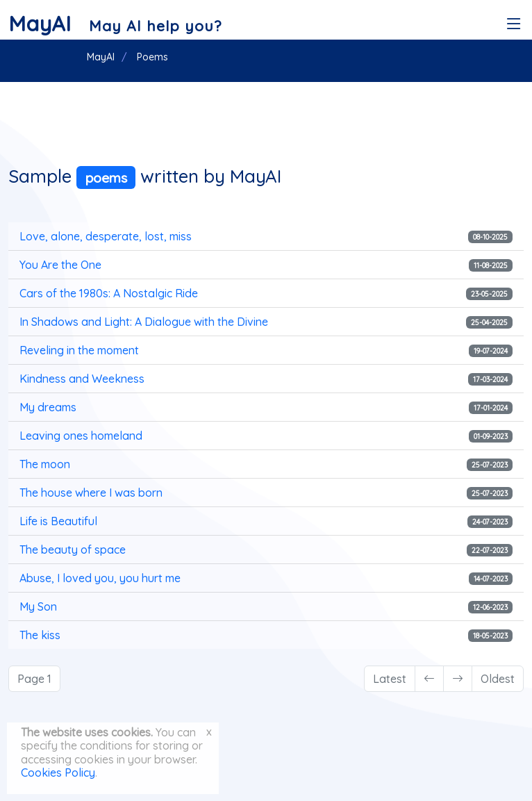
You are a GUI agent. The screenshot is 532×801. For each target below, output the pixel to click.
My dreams (48, 407)
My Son (38, 606)
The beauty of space (73, 550)
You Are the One (60, 265)
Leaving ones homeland (81, 436)
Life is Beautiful (58, 521)
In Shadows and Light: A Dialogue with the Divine (144, 322)
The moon (45, 464)
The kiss (40, 635)
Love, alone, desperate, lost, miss (106, 236)
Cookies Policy (58, 773)
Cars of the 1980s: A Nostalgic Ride (109, 293)
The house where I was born (91, 493)
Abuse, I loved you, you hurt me (100, 578)
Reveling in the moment (79, 350)
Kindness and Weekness (82, 379)
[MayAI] (115, 24)
